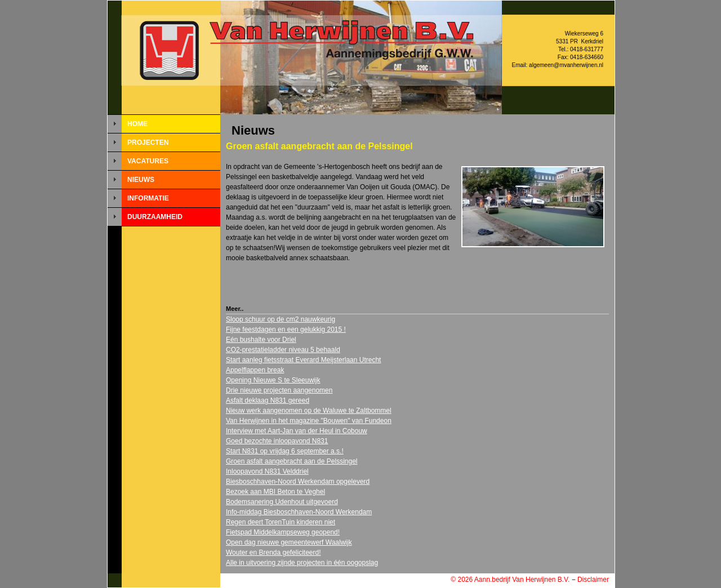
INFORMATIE (148, 198)
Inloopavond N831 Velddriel (267, 471)
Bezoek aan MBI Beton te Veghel (275, 492)
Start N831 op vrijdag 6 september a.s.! (285, 451)
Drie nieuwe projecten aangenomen (279, 390)
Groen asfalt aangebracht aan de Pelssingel (292, 461)
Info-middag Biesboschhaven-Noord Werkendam (299, 512)
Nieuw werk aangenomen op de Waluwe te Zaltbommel (309, 411)
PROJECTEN (148, 142)
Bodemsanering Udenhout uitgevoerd (282, 502)
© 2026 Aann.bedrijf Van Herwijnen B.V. (510, 580)
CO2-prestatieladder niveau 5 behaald (283, 350)
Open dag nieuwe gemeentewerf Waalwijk (289, 542)
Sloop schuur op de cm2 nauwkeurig (281, 319)
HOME (137, 124)
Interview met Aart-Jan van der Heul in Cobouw (297, 431)
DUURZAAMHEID (155, 217)
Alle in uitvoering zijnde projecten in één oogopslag (302, 563)
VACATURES (148, 161)
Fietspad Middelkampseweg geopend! (283, 532)
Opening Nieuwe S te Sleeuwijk (273, 380)
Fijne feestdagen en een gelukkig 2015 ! (286, 329)
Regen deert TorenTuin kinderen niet (281, 522)
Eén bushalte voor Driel (261, 340)
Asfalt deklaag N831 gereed (268, 400)
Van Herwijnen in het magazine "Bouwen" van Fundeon (309, 421)
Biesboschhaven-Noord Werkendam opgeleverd (298, 482)
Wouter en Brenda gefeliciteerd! (273, 553)
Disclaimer (593, 580)
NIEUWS (141, 180)
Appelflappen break (255, 370)
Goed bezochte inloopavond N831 (277, 441)
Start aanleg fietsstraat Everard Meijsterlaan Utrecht (303, 360)
